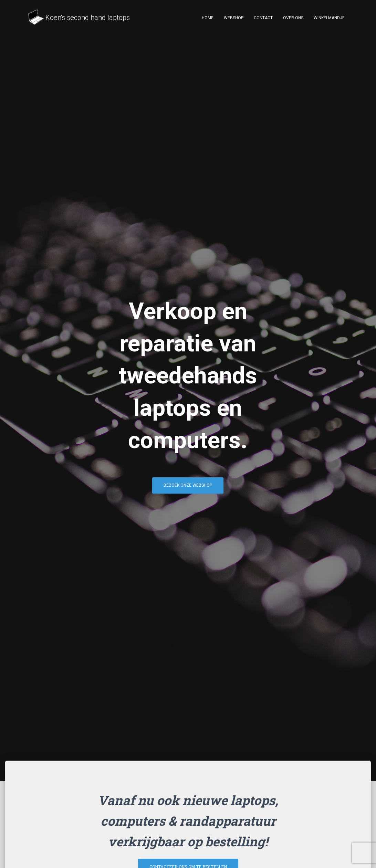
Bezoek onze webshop (188, 488)
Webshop (234, 18)
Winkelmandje (329, 18)
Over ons (293, 18)
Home (208, 18)
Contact (263, 18)
